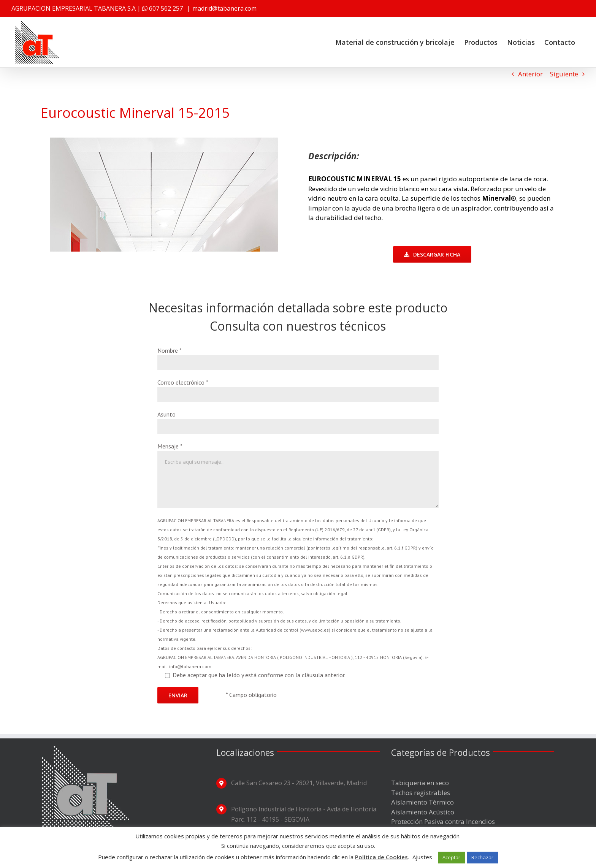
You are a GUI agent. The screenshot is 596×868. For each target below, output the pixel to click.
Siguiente (564, 74)
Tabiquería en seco (420, 783)
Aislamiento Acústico (423, 812)
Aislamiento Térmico (422, 802)
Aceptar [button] (451, 857)
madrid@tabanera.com (224, 8)
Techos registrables (421, 793)
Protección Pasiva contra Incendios (443, 821)
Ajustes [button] (422, 857)
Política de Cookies (381, 857)
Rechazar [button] (482, 857)
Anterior (530, 74)
